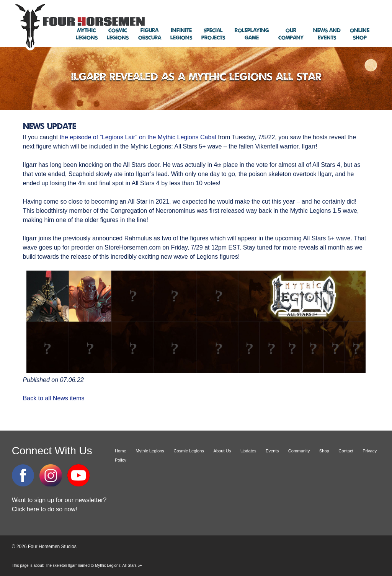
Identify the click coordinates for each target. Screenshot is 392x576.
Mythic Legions (150, 451)
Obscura (150, 34)
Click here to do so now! (45, 509)
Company (291, 34)
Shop (360, 34)
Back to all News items (54, 398)
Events (327, 34)
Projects (213, 34)
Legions (87, 34)
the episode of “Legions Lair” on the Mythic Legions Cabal (139, 137)
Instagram (51, 475)
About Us (222, 451)
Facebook (23, 475)
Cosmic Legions (189, 451)
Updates (248, 451)
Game (252, 34)
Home (121, 451)
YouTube (78, 475)
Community (299, 451)
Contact (346, 451)
